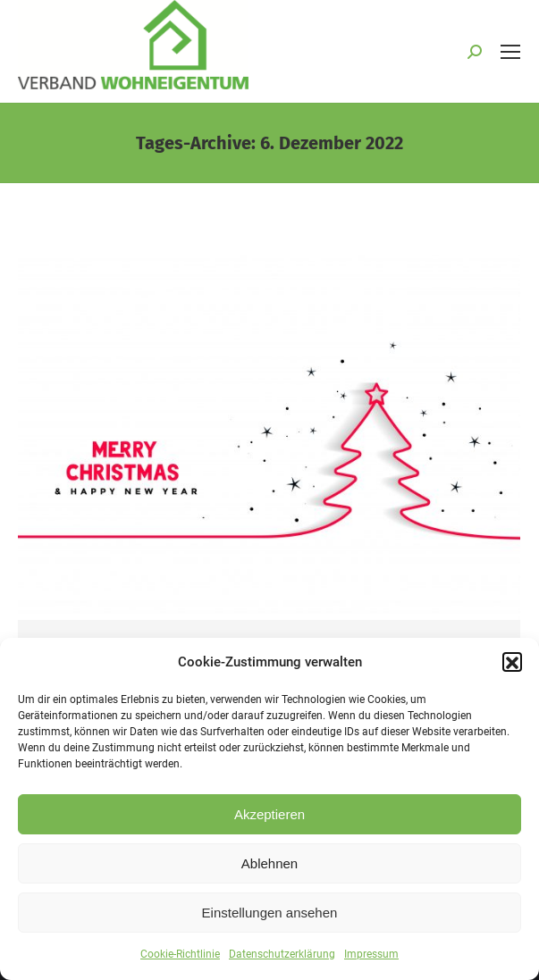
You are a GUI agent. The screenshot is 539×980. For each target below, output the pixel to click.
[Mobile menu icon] (510, 52)
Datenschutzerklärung (282, 959)
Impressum (371, 959)
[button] (512, 667)
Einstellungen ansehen (270, 918)
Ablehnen (269, 869)
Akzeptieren (269, 820)
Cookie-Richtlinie (180, 959)
